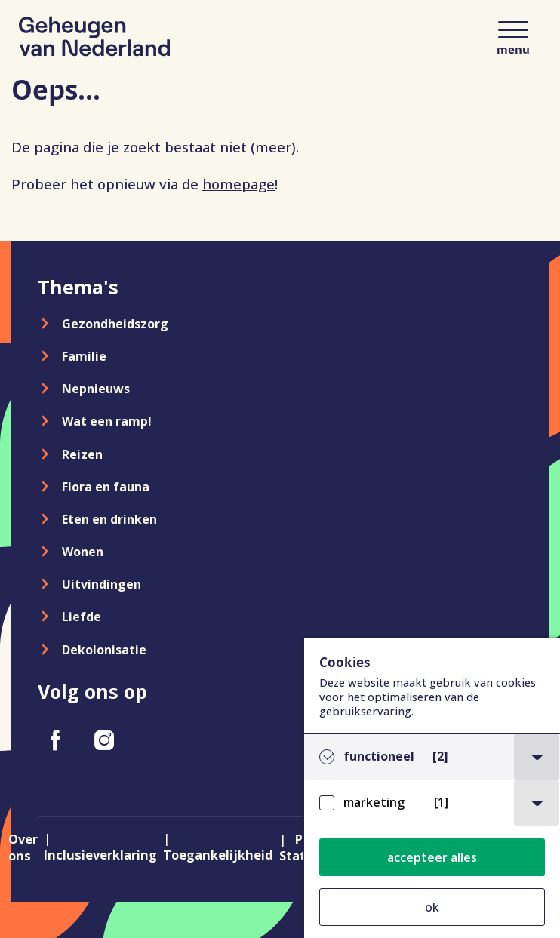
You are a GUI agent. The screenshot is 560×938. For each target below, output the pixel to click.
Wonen (83, 552)
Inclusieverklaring (100, 855)
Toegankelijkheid (218, 855)
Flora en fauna (106, 487)
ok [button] (432, 907)
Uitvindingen (102, 584)
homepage (238, 184)
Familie (84, 356)
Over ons (23, 847)
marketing (396, 803)
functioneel (396, 757)
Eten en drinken (109, 519)
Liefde (82, 617)
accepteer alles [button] (432, 857)
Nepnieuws (96, 389)
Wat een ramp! (107, 421)
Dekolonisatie (104, 650)
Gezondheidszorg (115, 324)
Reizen (82, 454)
